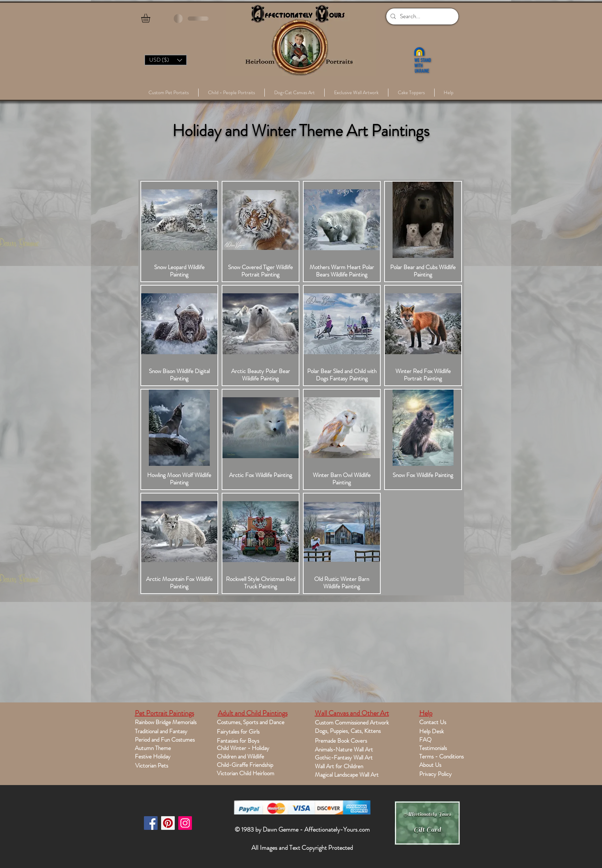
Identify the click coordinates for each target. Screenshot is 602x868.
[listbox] (166, 60)
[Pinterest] (168, 823)
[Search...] (422, 16)
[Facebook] (151, 823)
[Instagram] (185, 823)
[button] (151, 18)
